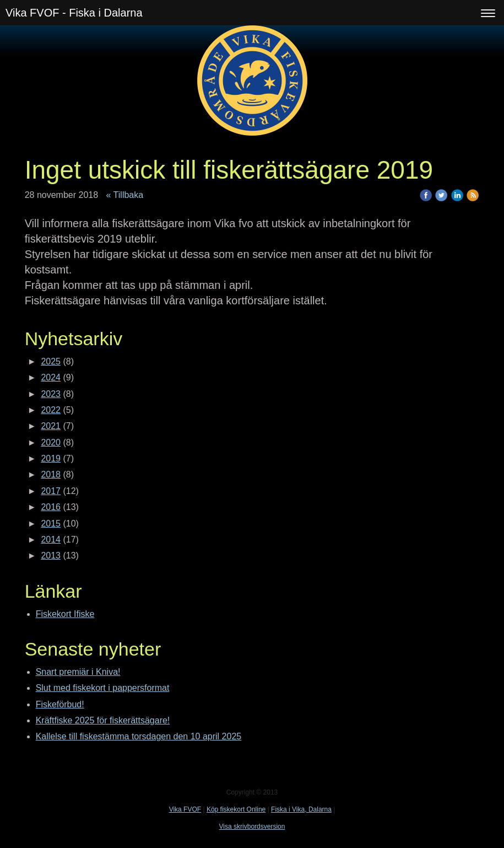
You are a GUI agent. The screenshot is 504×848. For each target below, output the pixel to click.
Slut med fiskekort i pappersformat (103, 688)
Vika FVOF (185, 809)
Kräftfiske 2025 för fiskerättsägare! (103, 720)
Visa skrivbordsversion (252, 826)
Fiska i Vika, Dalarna (301, 809)
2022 (51, 410)
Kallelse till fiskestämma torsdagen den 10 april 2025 (139, 736)
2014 (51, 540)
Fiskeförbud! (60, 704)
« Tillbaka (125, 195)
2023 (51, 394)
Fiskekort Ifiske (65, 614)
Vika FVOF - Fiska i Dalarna (74, 13)
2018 (51, 474)
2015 (51, 524)
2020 (51, 442)
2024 (51, 377)
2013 (51, 556)
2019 (51, 458)
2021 (51, 426)
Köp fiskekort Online (236, 809)
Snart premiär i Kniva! (78, 672)
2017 (51, 491)
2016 (51, 507)
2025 (51, 361)
